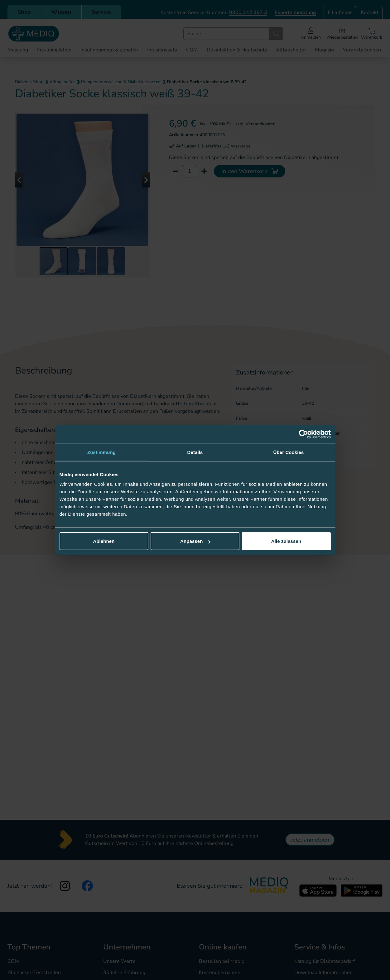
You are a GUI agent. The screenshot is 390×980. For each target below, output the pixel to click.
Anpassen (195, 541)
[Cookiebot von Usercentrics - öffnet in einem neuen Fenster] (303, 434)
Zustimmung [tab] (101, 452)
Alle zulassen (286, 541)
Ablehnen (104, 541)
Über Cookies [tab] (289, 452)
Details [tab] (195, 452)
